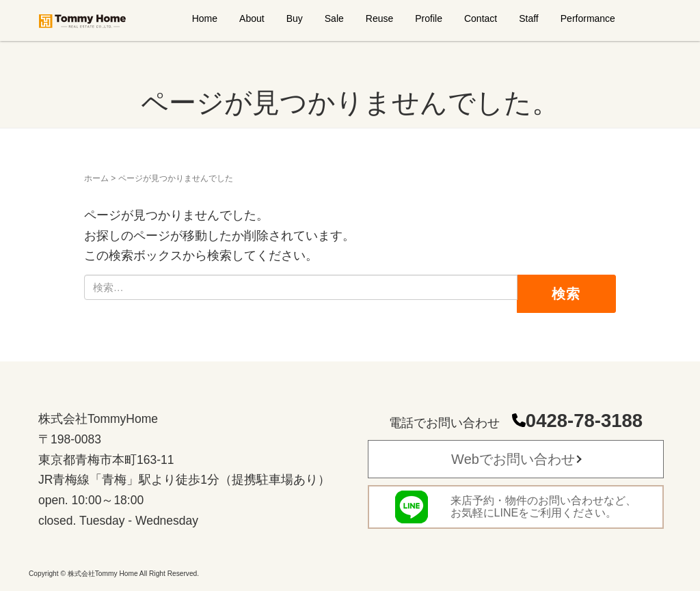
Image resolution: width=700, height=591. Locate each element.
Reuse (379, 18)
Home (205, 18)
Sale (334, 18)
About (252, 18)
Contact (481, 18)
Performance (588, 18)
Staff (529, 18)
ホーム (96, 178)
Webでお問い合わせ (513, 459)
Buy (295, 18)
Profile (429, 18)
